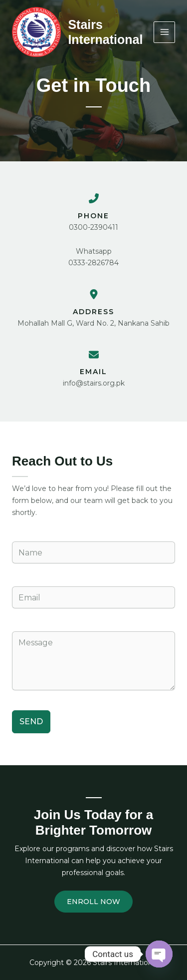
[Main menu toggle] (164, 32)
